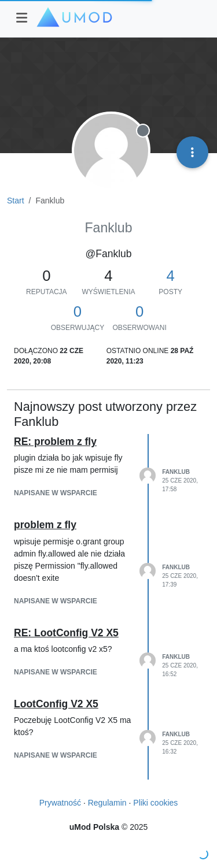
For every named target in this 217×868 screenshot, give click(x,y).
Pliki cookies (155, 803)
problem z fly (45, 525)
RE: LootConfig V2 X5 (66, 633)
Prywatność (60, 803)
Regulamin (107, 803)
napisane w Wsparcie (56, 493)
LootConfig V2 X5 (56, 704)
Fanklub (176, 472)
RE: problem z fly (55, 442)
